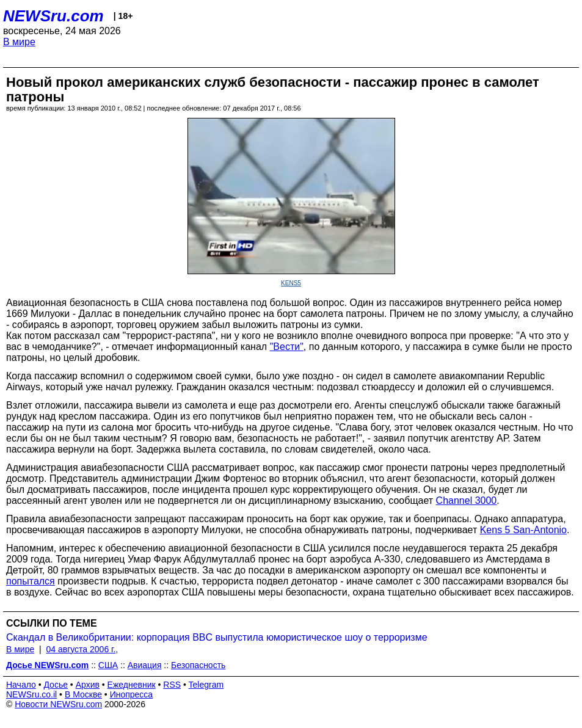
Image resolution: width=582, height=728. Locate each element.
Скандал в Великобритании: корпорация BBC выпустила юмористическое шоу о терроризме (217, 637)
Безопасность (198, 665)
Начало (21, 685)
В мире (19, 42)
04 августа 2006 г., (82, 649)
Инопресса (132, 694)
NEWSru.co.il (31, 694)
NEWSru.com (53, 16)
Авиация (145, 665)
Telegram (206, 685)
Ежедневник (132, 685)
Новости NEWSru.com (58, 704)
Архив (88, 685)
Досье (56, 685)
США (108, 665)
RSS (172, 685)
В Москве (83, 694)
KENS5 (291, 283)
